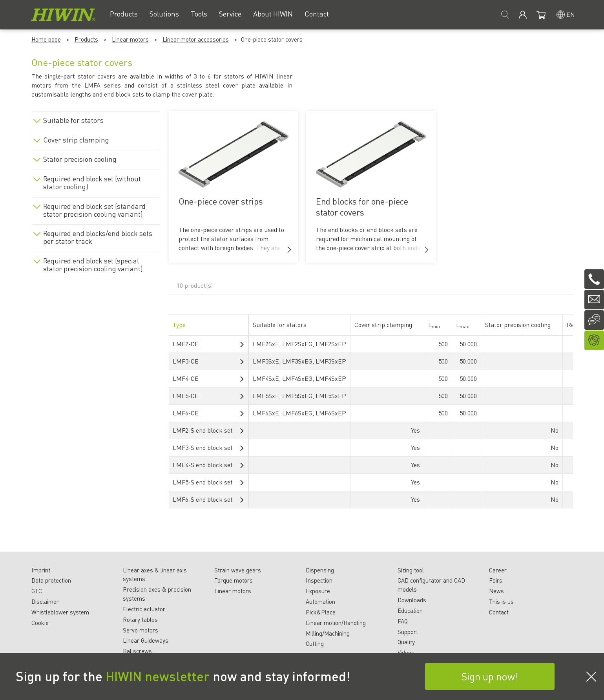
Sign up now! (490, 676)
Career (498, 570)
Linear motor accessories (196, 39)
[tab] (96, 119)
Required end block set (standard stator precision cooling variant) (94, 210)
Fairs (496, 580)
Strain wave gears (238, 570)
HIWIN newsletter (158, 676)
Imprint (41, 570)
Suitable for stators (73, 120)
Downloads (412, 600)
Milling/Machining (328, 633)
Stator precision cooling (80, 159)
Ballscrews (137, 651)
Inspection (319, 580)
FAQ (403, 621)
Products (86, 39)
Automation (320, 601)
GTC (37, 591)
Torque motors (234, 580)
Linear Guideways (146, 640)
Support (408, 632)
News (496, 591)
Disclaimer (45, 601)
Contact (499, 612)
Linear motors (130, 39)
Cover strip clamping (76, 140)
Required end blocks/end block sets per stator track (98, 237)
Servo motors (141, 630)
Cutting (315, 643)
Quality (406, 642)
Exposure (318, 591)
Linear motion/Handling (336, 623)
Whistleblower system (60, 612)
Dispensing (320, 570)
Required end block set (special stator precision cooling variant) (93, 265)
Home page (46, 39)
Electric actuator (144, 609)
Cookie (40, 623)
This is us (501, 601)
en (571, 14)
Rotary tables (140, 620)
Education (410, 610)
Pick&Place (321, 612)
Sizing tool (411, 570)
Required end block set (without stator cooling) (92, 183)
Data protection (51, 580)
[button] (289, 250)
